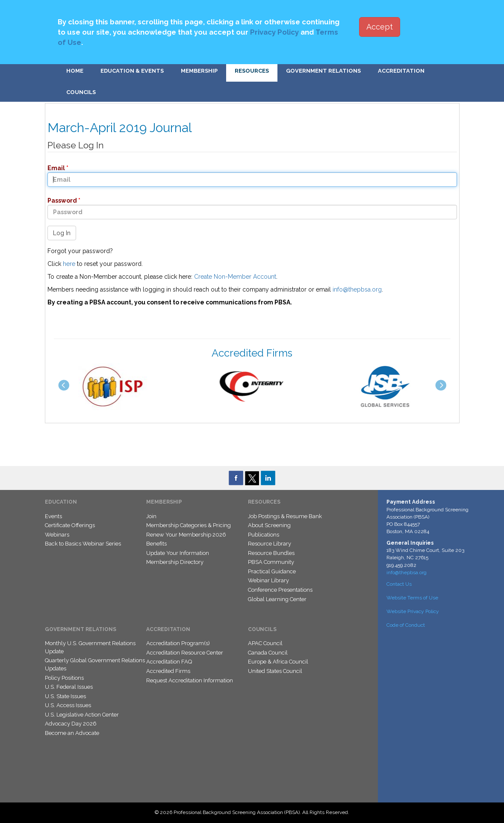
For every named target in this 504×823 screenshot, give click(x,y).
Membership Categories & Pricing (189, 525)
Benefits (156, 544)
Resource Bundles (271, 553)
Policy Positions (64, 678)
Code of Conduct (406, 625)
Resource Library (270, 544)
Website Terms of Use (412, 598)
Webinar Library (268, 580)
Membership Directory (175, 562)
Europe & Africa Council (278, 662)
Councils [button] (81, 92)
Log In (62, 233)
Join (151, 516)
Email (54, 168)
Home (75, 71)
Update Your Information (178, 553)
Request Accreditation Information (190, 680)
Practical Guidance (272, 571)
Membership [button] (199, 71)
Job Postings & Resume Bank (285, 516)
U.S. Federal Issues (69, 687)
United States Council (275, 671)
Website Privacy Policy (413, 611)
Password (60, 201)
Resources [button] (252, 71)
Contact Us (399, 584)
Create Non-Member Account (235, 277)
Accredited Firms (168, 671)
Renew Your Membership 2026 (186, 535)
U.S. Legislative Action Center (82, 715)
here (69, 264)
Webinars (57, 535)
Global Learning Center (277, 599)
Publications (264, 535)
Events (53, 516)
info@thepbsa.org (357, 289)
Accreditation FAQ (169, 662)
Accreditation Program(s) (178, 643)
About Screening (269, 525)
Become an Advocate (72, 733)
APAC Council (265, 643)
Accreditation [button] (401, 71)
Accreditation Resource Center (185, 653)
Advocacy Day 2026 (71, 724)
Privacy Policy (274, 32)
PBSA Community (271, 562)
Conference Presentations (280, 590)
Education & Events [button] (132, 71)
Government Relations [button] (323, 71)
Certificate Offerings (70, 525)
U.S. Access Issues (68, 705)
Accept (380, 27)
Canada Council (268, 653)
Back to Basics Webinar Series (83, 544)
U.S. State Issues (65, 696)
